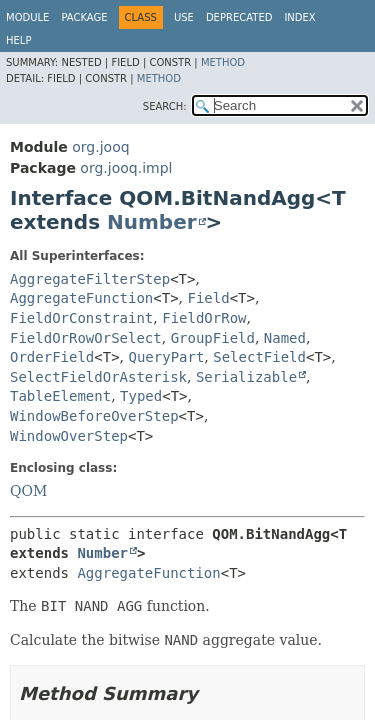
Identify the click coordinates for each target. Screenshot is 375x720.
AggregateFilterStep (90, 279)
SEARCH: (165, 106)
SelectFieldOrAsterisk (98, 377)
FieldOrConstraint (81, 318)
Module (27, 17)
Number (152, 222)
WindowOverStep (69, 436)
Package (84, 17)
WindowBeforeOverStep (94, 416)
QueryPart (167, 357)
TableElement (60, 396)
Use (184, 17)
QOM (28, 491)
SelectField (259, 357)
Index (299, 17)
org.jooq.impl (126, 168)
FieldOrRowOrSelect (86, 338)
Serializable (246, 377)
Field (209, 298)
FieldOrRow (204, 318)
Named (285, 338)
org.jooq (100, 147)
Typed (141, 396)
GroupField (213, 338)
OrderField (52, 357)
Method (223, 62)
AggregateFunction (81, 298)
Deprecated (239, 17)
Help (18, 40)
